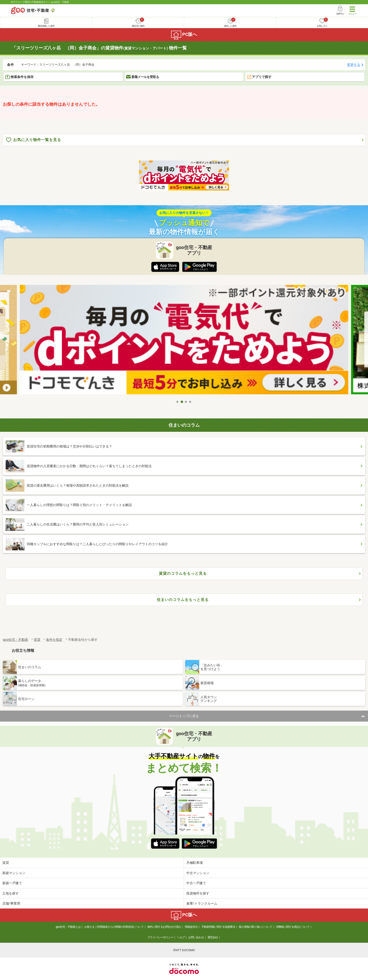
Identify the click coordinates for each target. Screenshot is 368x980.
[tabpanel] (184, 341)
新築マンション (14, 873)
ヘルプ (181, 937)
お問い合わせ (196, 937)
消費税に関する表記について (293, 927)
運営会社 (213, 937)
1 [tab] (178, 402)
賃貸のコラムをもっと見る (183, 573)
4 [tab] (190, 402)
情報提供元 (191, 927)
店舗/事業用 (11, 903)
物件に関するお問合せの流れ (164, 927)
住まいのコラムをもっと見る (183, 600)
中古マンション (198, 873)
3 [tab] (186, 402)
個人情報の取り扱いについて (255, 927)
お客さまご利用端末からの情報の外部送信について (114, 927)
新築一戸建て (12, 883)
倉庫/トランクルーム (202, 903)
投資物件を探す (198, 893)
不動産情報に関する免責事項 (218, 927)
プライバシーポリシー (160, 937)
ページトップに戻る (184, 716)
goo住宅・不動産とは (68, 927)
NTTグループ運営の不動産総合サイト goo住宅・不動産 (40, 2)
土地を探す (11, 893)
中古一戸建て (196, 883)
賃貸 (6, 863)
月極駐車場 (195, 863)
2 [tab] (182, 402)
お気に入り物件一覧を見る (34, 140)
